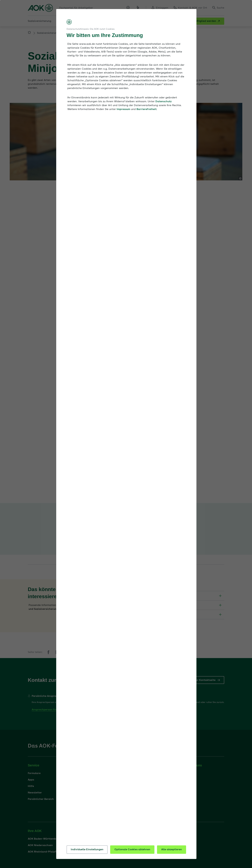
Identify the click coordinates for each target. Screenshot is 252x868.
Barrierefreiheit (147, 109)
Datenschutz (163, 102)
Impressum (123, 109)
